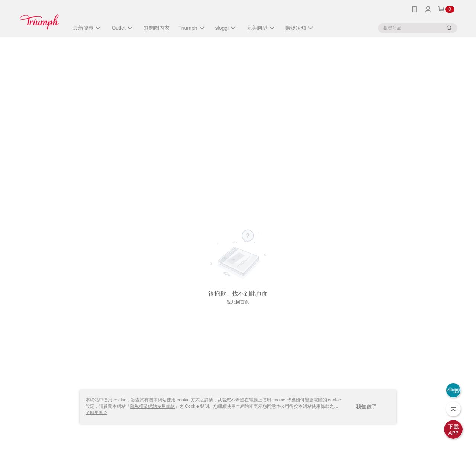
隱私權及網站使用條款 (152, 406)
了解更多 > (96, 413)
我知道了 (366, 407)
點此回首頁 (238, 302)
